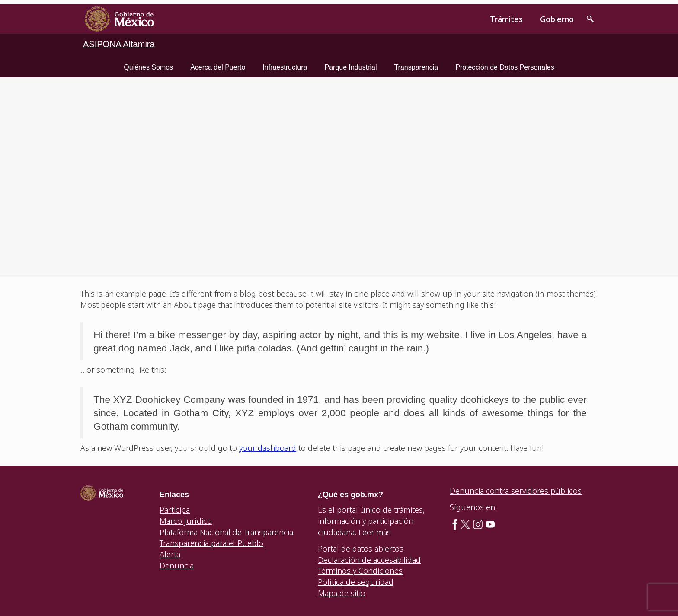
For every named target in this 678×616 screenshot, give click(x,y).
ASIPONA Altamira (119, 44)
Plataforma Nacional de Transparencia (226, 532)
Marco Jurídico (186, 521)
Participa (175, 510)
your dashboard (268, 448)
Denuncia (177, 565)
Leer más (375, 532)
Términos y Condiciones (360, 571)
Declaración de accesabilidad (369, 560)
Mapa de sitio (342, 593)
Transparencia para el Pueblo (211, 543)
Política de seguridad (356, 582)
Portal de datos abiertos (361, 549)
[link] (119, 19)
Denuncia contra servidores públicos (516, 491)
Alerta (170, 554)
